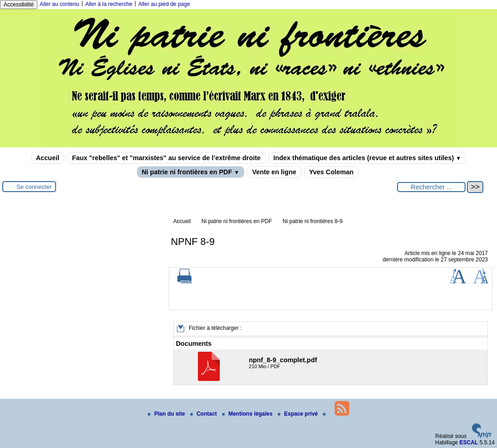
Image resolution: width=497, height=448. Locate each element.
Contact (204, 414)
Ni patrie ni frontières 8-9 (313, 221)
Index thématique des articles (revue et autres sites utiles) (368, 158)
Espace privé (298, 414)
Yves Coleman (331, 172)
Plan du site (167, 414)
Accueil (48, 158)
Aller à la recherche (109, 4)
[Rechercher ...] (431, 187)
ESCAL (469, 443)
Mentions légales (248, 414)
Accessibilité (19, 5)
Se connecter (34, 187)
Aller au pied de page (164, 4)
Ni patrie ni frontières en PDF (191, 172)
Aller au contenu (60, 4)
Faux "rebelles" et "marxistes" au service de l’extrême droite (166, 158)
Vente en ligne (274, 172)
